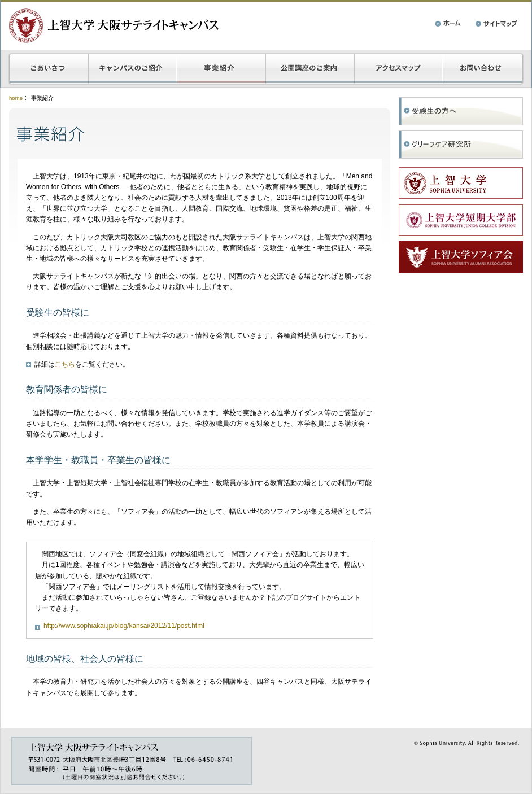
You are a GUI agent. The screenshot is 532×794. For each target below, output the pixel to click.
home (16, 98)
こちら (65, 364)
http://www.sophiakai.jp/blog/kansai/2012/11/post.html (124, 626)
